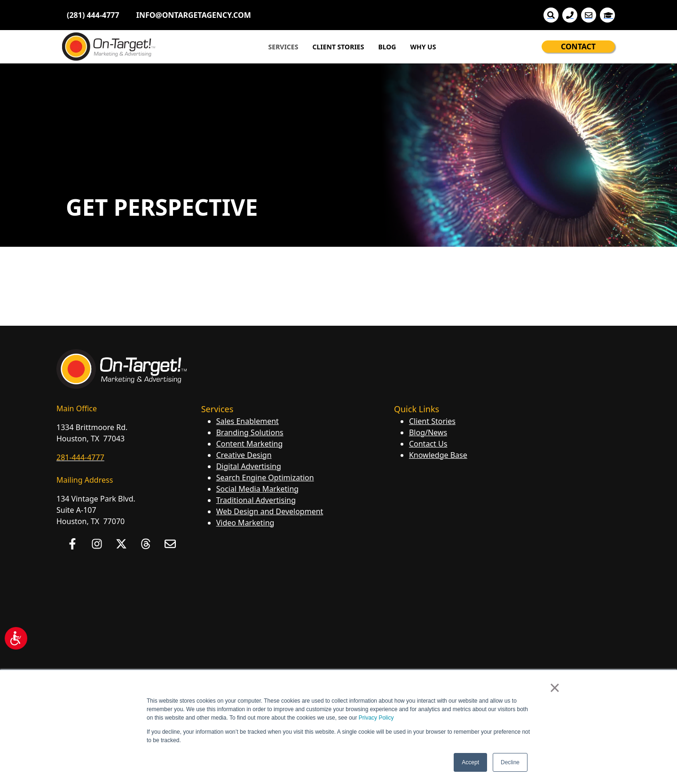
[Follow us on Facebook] (72, 544)
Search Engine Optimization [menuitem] (265, 478)
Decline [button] (510, 762)
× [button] (555, 688)
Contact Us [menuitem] (428, 444)
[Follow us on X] (121, 544)
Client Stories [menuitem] (432, 421)
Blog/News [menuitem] (428, 432)
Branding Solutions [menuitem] (250, 432)
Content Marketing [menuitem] (250, 444)
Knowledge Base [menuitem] (438, 455)
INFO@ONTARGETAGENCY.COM (194, 15)
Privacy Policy (376, 718)
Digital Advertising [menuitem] (249, 466)
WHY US (423, 47)
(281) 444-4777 (93, 15)
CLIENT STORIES (338, 47)
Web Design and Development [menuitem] (270, 511)
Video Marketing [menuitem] (245, 523)
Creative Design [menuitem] (244, 455)
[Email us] (170, 544)
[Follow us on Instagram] (97, 544)
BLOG (387, 47)
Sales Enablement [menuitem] (248, 421)
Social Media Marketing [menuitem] (257, 489)
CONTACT (578, 47)
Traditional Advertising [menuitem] (256, 500)
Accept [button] (470, 762)
